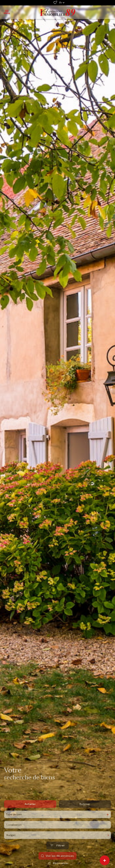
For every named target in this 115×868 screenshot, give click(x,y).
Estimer (85, 814)
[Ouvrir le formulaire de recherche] (58, 856)
